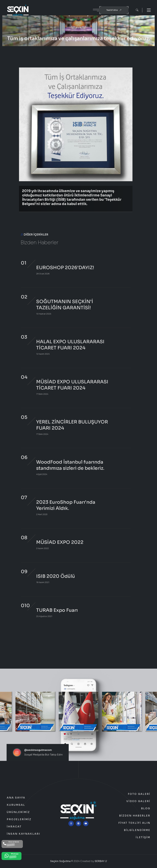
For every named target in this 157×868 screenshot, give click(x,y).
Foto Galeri (139, 794)
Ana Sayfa (16, 798)
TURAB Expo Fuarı (57, 610)
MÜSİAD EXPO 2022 (60, 542)
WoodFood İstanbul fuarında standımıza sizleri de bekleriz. (70, 465)
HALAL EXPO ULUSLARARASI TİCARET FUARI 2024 (70, 345)
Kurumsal (16, 805)
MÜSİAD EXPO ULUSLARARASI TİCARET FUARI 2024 (72, 385)
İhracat (14, 827)
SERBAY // (101, 861)
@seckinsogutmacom (38, 750)
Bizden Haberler (135, 816)
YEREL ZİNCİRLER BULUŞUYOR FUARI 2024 (72, 425)
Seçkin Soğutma (60, 861)
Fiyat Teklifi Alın (134, 823)
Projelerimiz (19, 819)
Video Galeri (138, 801)
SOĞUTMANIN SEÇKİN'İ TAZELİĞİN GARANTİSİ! (65, 305)
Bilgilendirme (137, 830)
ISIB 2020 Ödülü (56, 576)
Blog (146, 809)
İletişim (143, 837)
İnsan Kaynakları (23, 834)
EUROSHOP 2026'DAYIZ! (65, 268)
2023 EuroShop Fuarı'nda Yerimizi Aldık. (66, 505)
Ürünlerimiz (18, 812)
